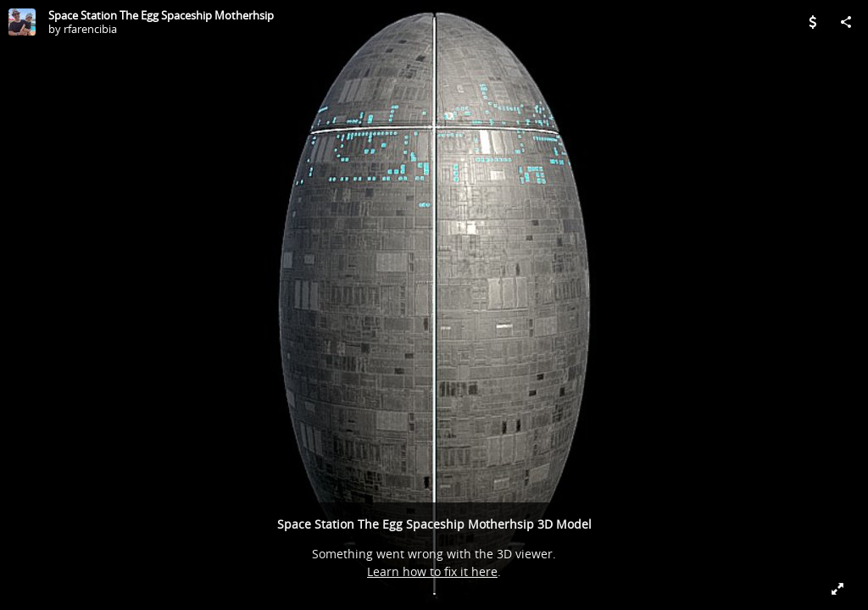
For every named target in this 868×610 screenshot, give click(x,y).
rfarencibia (90, 29)
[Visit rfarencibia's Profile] (22, 22)
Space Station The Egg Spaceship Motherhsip (161, 15)
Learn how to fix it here (432, 571)
